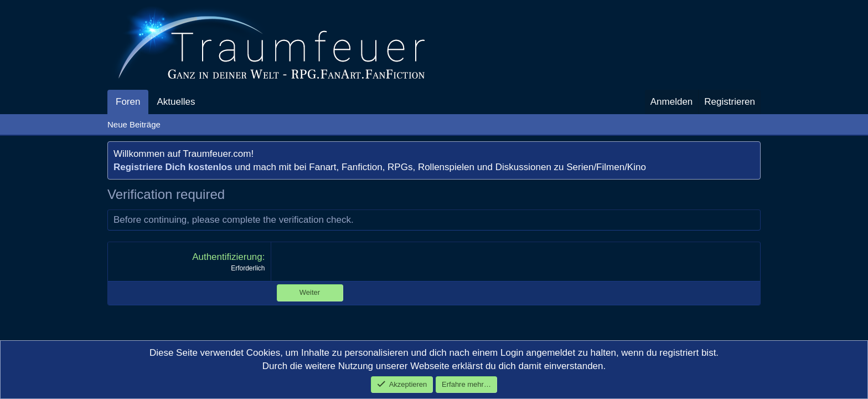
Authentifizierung (227, 257)
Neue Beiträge (134, 124)
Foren (128, 102)
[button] (204, 102)
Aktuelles (176, 102)
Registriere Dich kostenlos (173, 167)
